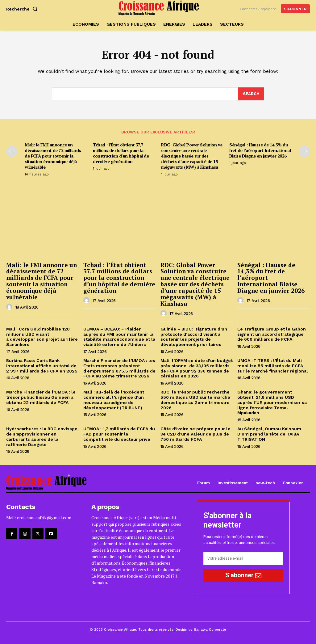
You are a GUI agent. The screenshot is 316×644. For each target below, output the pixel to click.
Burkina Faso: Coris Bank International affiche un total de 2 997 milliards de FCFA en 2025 (42, 366)
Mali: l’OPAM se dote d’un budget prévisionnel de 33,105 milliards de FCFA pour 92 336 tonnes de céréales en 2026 (197, 368)
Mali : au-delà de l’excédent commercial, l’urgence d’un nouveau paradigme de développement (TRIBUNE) (114, 400)
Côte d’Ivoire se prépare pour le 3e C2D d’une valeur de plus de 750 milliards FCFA (195, 434)
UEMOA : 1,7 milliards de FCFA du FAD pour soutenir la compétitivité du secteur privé (119, 434)
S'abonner (243, 575)
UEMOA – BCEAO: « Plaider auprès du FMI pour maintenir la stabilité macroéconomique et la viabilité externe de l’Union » (119, 337)
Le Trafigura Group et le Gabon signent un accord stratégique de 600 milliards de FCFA (272, 334)
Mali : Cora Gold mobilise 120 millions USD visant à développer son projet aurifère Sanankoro (42, 337)
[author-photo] (10, 307)
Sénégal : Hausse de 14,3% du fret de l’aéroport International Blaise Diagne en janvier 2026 (260, 150)
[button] (23, 9)
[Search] (251, 94)
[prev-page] (12, 151)
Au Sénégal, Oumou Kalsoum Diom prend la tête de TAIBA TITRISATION (269, 434)
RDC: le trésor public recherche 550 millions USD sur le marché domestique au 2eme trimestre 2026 (195, 400)
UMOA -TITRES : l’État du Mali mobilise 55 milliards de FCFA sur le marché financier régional (273, 366)
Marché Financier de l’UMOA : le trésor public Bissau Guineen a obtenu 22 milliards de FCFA (41, 397)
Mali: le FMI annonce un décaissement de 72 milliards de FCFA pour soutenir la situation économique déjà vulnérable (53, 156)
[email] (243, 558)
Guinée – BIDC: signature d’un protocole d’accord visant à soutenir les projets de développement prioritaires (194, 337)
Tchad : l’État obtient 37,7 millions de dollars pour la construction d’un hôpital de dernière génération (121, 153)
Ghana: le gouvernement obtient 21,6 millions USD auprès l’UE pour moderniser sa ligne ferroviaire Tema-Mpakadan (272, 402)
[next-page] (304, 151)
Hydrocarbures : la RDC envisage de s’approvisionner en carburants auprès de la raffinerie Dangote (42, 436)
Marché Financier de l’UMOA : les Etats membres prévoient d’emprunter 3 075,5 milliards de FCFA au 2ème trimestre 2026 (119, 368)
